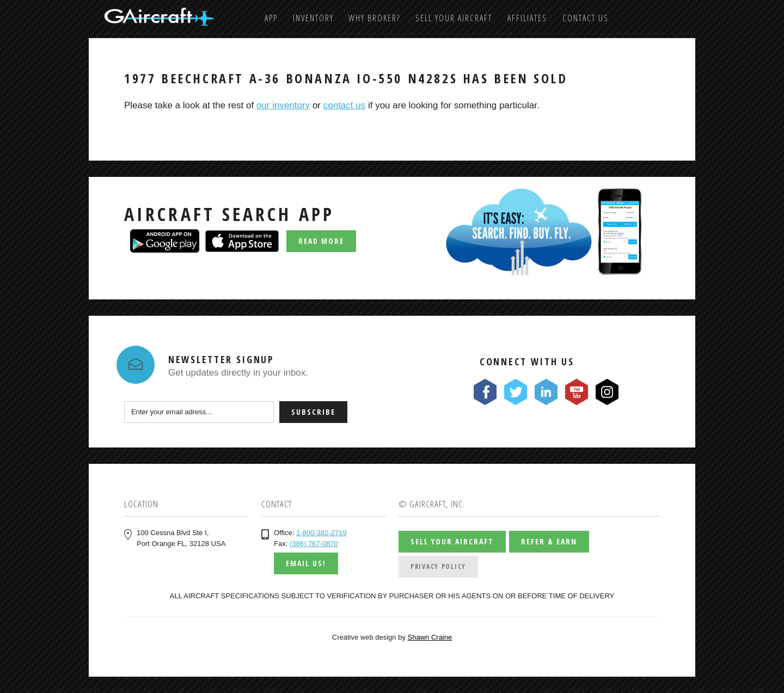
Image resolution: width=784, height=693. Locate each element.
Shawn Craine (430, 637)
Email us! (306, 563)
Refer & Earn (549, 541)
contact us (345, 105)
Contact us (586, 18)
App (271, 18)
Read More (321, 241)
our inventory (283, 105)
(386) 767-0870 (314, 544)
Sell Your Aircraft (454, 18)
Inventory (313, 18)
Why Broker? (374, 18)
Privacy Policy (438, 566)
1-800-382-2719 (321, 533)
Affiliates (527, 18)
